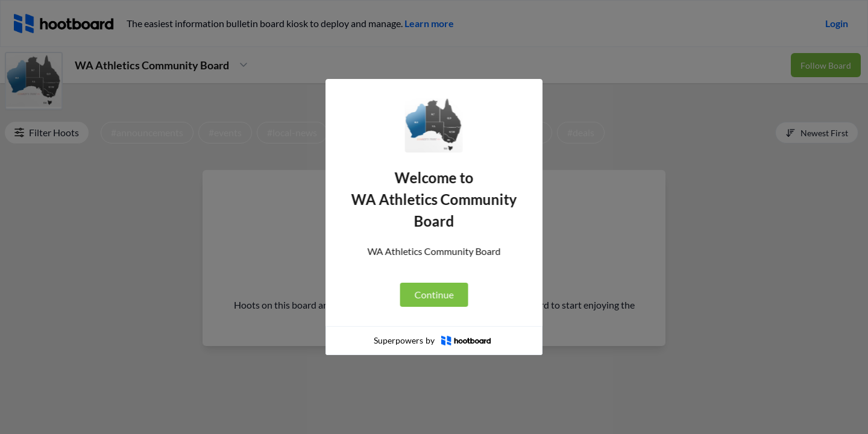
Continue (433, 294)
